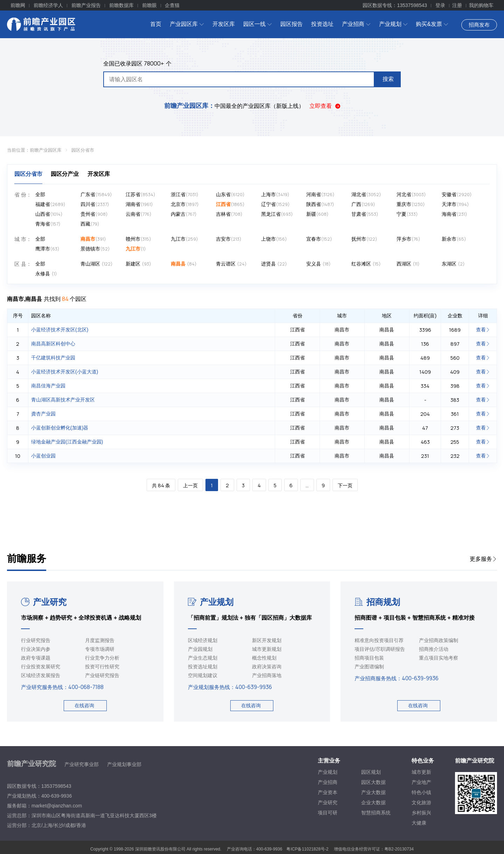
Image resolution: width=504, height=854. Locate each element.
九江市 (184, 239)
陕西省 (320, 204)
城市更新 (421, 772)
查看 (483, 330)
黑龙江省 (277, 214)
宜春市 (319, 239)
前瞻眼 (149, 5)
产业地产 (421, 782)
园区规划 (371, 772)
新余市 (454, 239)
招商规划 (377, 602)
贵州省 (94, 214)
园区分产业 (65, 174)
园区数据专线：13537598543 (395, 5)
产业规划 (393, 24)
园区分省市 (83, 150)
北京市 (185, 204)
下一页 (345, 485)
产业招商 (356, 24)
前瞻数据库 (121, 5)
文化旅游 (421, 803)
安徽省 (457, 195)
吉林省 (229, 214)
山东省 (230, 195)
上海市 (275, 195)
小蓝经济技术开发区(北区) (60, 330)
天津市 (455, 204)
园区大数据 (373, 782)
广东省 (96, 195)
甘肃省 (365, 214)
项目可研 (328, 813)
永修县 (46, 274)
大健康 (419, 823)
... (307, 485)
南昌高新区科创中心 (53, 344)
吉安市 (229, 239)
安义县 (318, 264)
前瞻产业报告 (86, 5)
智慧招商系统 (376, 813)
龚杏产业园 (43, 414)
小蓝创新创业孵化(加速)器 (60, 428)
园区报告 (292, 24)
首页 (156, 24)
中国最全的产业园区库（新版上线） (234, 106)
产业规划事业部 (124, 764)
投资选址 (322, 24)
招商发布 (479, 25)
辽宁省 (275, 204)
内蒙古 (184, 214)
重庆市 (411, 204)
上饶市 (274, 239)
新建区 (138, 264)
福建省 (50, 204)
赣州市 (138, 239)
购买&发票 (432, 24)
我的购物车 (481, 5)
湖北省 (366, 195)
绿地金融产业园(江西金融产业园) (67, 442)
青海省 (48, 224)
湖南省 (139, 204)
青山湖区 (97, 264)
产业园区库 (187, 24)
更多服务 (483, 559)
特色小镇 (421, 792)
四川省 (95, 204)
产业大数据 (373, 792)
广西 (363, 204)
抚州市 (364, 239)
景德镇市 (95, 249)
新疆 (317, 214)
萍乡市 (408, 239)
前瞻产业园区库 (46, 150)
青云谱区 (231, 264)
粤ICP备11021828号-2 (307, 849)
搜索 (388, 79)
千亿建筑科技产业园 (53, 358)
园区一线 (257, 24)
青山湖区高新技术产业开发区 (63, 400)
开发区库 (224, 24)
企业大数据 (373, 803)
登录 (440, 5)
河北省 (411, 195)
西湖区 (408, 264)
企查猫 (172, 5)
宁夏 (407, 214)
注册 (457, 5)
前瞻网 (18, 5)
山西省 (49, 214)
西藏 (90, 224)
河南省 (320, 195)
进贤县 (274, 264)
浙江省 (185, 195)
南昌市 (93, 239)
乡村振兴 (421, 813)
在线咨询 (84, 705)
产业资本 (328, 792)
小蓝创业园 (43, 456)
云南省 (139, 214)
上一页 (190, 485)
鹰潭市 (47, 249)
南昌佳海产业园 (48, 386)
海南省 (454, 214)
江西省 (230, 204)
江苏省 (141, 195)
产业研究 (44, 602)
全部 (40, 194)
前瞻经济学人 (48, 5)
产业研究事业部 (82, 764)
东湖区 (453, 264)
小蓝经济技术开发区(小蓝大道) (65, 372)
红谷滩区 (366, 264)
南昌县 (184, 264)
